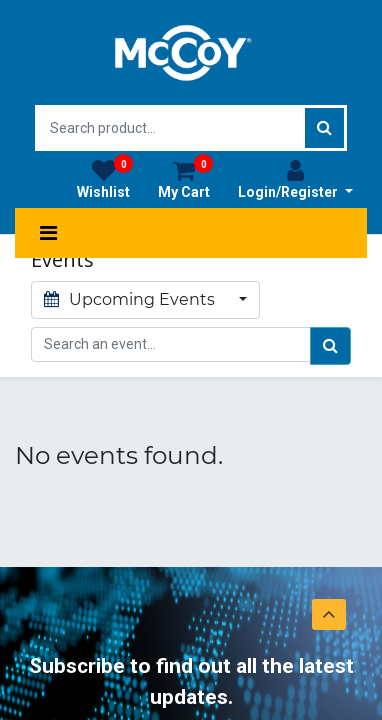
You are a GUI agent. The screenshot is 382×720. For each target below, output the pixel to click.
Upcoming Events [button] (131, 299)
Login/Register (295, 179)
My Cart (185, 179)
